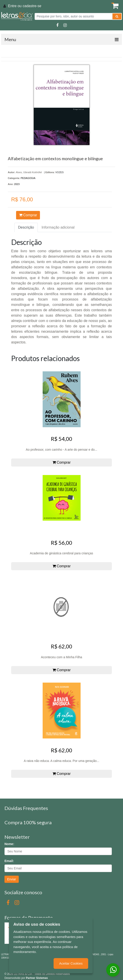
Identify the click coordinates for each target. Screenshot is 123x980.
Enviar (12, 879)
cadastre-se (32, 6)
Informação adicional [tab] (58, 227)
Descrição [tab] (26, 227)
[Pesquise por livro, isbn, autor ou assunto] (73, 16)
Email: (9, 861)
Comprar (28, 215)
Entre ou (15, 6)
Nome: (9, 844)
